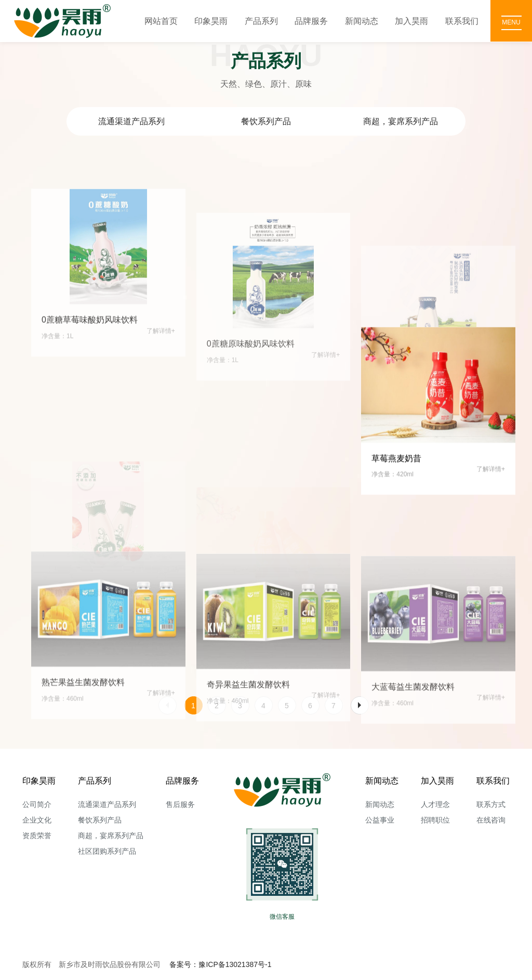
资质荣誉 (37, 836)
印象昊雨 (211, 21)
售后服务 (180, 804)
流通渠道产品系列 (131, 121)
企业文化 (37, 820)
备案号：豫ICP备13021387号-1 (220, 964)
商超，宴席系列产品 (401, 121)
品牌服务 (311, 21)
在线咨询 (491, 820)
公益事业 (380, 820)
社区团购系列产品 (107, 851)
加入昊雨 (411, 21)
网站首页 (161, 21)
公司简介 (37, 804)
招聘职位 (435, 820)
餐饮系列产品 (266, 121)
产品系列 (261, 21)
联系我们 (462, 21)
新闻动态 (362, 21)
